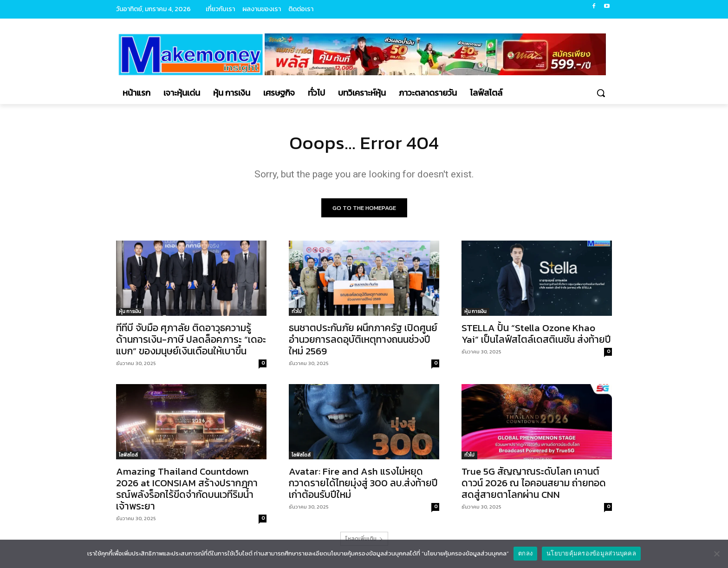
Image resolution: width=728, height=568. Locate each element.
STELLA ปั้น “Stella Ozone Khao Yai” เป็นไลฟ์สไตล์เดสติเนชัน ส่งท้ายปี (536, 333)
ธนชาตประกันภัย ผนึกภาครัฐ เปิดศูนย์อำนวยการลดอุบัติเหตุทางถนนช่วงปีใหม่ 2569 (363, 339)
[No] (716, 554)
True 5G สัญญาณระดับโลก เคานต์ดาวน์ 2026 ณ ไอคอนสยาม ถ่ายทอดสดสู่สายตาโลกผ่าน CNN (534, 483)
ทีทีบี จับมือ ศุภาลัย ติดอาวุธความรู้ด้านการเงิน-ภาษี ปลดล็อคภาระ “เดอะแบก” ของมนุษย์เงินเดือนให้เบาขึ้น (191, 339)
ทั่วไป (297, 311)
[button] (601, 93)
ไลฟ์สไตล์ (128, 455)
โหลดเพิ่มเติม (364, 539)
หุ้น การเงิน (130, 311)
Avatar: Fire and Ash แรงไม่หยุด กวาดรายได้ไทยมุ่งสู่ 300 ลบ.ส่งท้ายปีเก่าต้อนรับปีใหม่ (363, 483)
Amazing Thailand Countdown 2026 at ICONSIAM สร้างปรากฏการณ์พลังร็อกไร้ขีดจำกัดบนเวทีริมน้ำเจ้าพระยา (187, 489)
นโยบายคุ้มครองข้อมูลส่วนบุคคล (591, 553)
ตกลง (525, 553)
